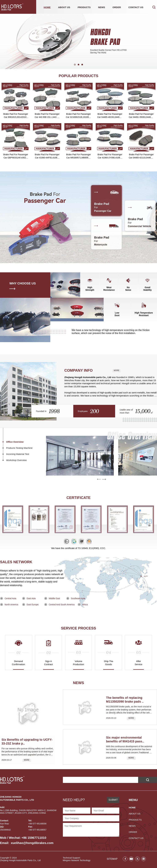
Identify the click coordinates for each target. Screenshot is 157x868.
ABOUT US (64, 7)
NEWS (102, 7)
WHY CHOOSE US (23, 283)
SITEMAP (112, 859)
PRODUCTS (84, 7)
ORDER (117, 7)
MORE (117, 370)
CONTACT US (136, 7)
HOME (47, 7)
